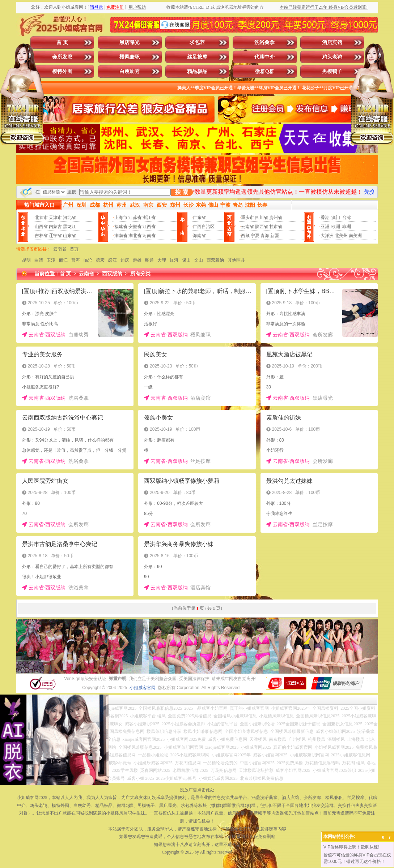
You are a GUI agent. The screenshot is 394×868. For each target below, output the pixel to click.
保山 (186, 260)
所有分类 (140, 274)
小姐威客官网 (143, 688)
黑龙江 (69, 227)
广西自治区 (204, 227)
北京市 (41, 218)
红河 (174, 260)
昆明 (26, 260)
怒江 (113, 260)
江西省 (149, 227)
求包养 (197, 42)
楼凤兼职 (130, 57)
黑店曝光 (130, 42)
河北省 (69, 218)
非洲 (347, 227)
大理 (162, 260)
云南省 (247, 227)
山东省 (69, 236)
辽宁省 (55, 236)
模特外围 (62, 71)
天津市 (55, 218)
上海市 (121, 218)
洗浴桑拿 (264, 42)
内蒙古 (55, 227)
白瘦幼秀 (130, 71)
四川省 (262, 218)
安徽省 (135, 227)
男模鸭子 (332, 71)
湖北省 (135, 236)
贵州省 (276, 218)
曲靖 (39, 260)
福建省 (121, 227)
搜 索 (182, 192)
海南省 (199, 236)
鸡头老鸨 (332, 57)
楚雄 (137, 260)
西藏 (245, 236)
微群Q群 (265, 71)
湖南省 (121, 236)
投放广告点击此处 (197, 790)
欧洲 (336, 227)
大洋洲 (327, 236)
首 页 (62, 42)
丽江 (63, 260)
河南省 (149, 236)
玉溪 (51, 260)
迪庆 (125, 260)
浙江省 (149, 218)
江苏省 (135, 218)
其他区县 (236, 260)
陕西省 (262, 227)
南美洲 (355, 236)
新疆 (275, 236)
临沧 (88, 260)
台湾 (347, 218)
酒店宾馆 (332, 42)
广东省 (199, 218)
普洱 (76, 260)
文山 (199, 260)
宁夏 (255, 236)
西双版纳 (215, 260)
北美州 (341, 236)
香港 (325, 218)
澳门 (336, 218)
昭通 (149, 260)
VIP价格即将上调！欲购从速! (351, 847)
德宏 (100, 260)
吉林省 (41, 236)
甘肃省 (276, 227)
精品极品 (197, 71)
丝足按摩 (197, 57)
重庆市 (247, 218)
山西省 (41, 227)
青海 (265, 236)
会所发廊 (62, 57)
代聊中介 (264, 57)
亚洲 (325, 227)
